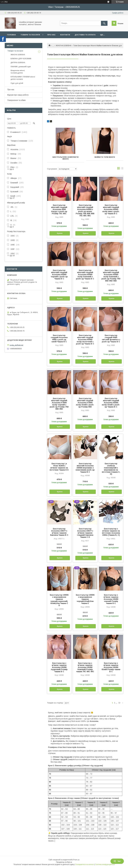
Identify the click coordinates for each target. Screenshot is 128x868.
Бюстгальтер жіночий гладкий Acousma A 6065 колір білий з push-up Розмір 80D (85, 403)
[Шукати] (104, 23)
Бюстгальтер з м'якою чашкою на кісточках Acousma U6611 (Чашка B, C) (111, 532)
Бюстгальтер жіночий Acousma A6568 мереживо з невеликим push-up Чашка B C (85, 468)
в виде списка (122, 169)
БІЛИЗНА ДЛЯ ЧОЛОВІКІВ (21, 59)
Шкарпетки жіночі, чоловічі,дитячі (18, 72)
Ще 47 (12, 198)
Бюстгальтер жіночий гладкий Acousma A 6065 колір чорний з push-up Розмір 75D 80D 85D (59, 404)
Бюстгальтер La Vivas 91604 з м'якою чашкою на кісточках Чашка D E (59, 467)
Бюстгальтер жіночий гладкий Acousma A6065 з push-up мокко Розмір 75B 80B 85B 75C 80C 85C (85, 210)
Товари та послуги (30, 35)
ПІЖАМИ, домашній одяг (21, 67)
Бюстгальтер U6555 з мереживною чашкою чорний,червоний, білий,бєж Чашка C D (59, 600)
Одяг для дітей (17, 83)
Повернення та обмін (16, 100)
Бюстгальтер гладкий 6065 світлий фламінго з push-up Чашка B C (111, 338)
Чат (117, 861)
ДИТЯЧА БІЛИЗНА (18, 62)
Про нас (51, 35)
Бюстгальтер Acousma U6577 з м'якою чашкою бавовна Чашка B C (59, 532)
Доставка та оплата (85, 35)
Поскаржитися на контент (85, 864)
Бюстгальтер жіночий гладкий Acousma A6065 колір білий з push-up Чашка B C (111, 403)
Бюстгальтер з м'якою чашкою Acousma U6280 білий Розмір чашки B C (111, 667)
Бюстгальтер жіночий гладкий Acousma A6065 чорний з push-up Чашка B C (59, 275)
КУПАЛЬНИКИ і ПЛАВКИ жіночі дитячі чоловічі (23, 78)
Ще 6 (12, 169)
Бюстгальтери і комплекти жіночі (66, 158)
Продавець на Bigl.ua (64, 862)
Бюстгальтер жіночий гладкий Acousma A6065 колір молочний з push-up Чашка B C (85, 340)
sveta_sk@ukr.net (16, 345)
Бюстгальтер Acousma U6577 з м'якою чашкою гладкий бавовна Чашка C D (85, 533)
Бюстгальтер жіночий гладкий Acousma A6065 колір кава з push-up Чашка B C (111, 209)
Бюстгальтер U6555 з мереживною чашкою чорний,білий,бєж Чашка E (85, 599)
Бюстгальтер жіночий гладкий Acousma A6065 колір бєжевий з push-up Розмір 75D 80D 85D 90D (111, 276)
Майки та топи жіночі (105, 157)
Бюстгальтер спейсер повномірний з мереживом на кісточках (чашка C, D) (111, 469)
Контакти (65, 35)
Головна (11, 35)
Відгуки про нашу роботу (18, 95)
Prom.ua (76, 860)
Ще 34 (12, 256)
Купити (60, 233)
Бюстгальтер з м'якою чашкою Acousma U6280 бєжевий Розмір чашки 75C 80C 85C (85, 667)
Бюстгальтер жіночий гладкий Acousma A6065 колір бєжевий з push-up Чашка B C (85, 275)
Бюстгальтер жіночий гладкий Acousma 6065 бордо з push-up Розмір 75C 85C (59, 209)
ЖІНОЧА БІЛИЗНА (64, 46)
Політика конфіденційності (105, 864)
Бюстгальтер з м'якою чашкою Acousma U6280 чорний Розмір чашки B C (111, 599)
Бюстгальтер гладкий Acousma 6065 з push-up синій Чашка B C (59, 338)
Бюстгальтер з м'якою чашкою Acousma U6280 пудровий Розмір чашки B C (59, 667)
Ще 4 (12, 227)
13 (119, 703)
